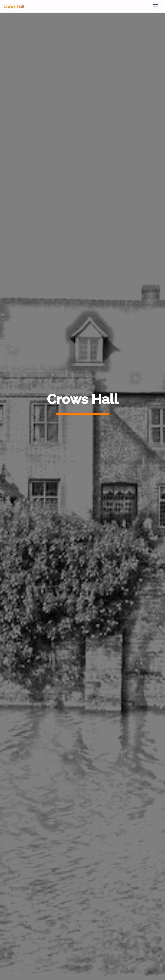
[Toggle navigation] (156, 6)
